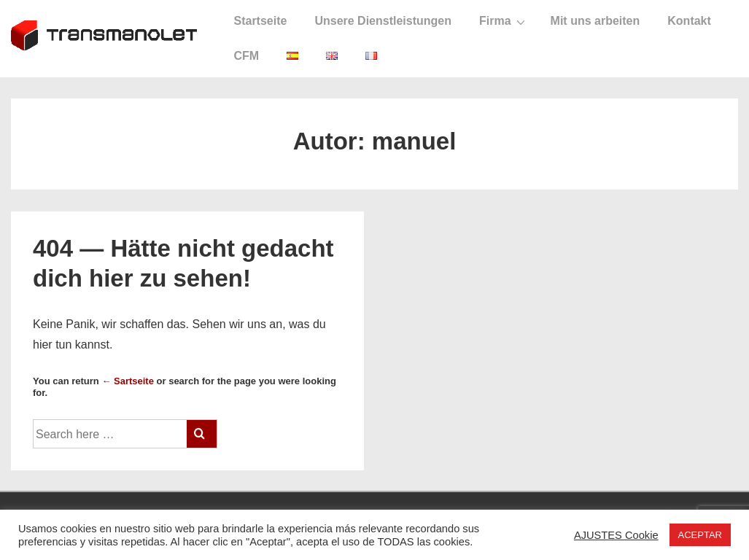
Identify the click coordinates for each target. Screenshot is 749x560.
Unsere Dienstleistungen (383, 21)
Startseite (260, 21)
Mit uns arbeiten (595, 21)
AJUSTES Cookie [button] (616, 535)
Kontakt (689, 21)
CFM (246, 56)
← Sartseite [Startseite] (128, 381)
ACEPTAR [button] (700, 535)
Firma (504, 21)
